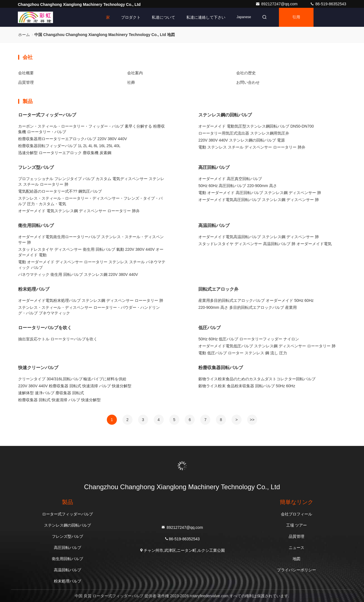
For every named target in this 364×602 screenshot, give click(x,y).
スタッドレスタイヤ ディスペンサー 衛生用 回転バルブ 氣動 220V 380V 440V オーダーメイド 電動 (91, 252)
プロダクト (131, 17)
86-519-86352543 (328, 4)
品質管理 (26, 82)
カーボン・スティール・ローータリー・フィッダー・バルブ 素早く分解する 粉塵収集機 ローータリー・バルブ (91, 129)
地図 (296, 559)
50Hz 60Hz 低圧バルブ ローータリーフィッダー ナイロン (249, 339)
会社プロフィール (296, 514)
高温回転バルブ (214, 225)
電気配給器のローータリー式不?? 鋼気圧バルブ (60, 191)
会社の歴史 (246, 73)
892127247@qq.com (277, 4)
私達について (163, 17)
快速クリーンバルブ (38, 368)
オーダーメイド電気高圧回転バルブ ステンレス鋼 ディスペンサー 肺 (259, 200)
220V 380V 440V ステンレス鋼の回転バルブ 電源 (242, 140)
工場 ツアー (296, 525)
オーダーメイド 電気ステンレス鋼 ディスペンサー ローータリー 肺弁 (79, 211)
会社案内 (135, 73)
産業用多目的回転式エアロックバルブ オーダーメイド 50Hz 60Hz (256, 300)
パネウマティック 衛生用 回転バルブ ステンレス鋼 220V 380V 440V (78, 274)
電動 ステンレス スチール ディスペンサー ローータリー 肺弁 (252, 147)
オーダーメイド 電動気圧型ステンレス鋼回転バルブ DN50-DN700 (256, 126)
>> (252, 420)
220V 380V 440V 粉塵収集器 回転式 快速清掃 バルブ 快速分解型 (75, 386)
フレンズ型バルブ (36, 167)
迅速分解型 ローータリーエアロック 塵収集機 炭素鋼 (65, 153)
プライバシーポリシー (296, 570)
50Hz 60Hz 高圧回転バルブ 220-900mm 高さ (238, 186)
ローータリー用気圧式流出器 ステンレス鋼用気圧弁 (244, 133)
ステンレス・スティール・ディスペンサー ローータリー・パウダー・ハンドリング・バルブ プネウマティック (89, 310)
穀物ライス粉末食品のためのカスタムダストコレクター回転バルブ (257, 379)
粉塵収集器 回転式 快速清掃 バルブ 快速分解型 (59, 400)
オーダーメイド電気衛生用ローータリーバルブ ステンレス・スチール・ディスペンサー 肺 (91, 240)
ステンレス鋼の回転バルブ (225, 115)
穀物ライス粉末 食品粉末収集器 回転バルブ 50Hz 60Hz (247, 386)
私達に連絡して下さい (206, 17)
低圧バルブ (209, 328)
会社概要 (26, 73)
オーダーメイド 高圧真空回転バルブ (230, 179)
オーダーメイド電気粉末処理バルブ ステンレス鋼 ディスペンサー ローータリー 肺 (91, 300)
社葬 (131, 82)
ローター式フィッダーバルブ (47, 115)
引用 (296, 17)
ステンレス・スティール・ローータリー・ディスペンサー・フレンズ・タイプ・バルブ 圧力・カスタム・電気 (90, 201)
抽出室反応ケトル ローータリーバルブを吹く (58, 339)
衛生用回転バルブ (36, 225)
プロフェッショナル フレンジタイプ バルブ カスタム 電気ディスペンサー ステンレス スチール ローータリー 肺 (91, 181)
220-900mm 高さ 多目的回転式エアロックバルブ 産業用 (247, 307)
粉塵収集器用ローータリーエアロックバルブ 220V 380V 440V (73, 139)
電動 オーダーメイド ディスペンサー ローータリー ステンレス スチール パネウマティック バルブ (92, 265)
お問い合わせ (248, 82)
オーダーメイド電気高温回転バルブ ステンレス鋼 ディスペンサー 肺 (259, 237)
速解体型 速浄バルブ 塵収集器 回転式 (51, 393)
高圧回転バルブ (214, 167)
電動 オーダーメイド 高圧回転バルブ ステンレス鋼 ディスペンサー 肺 (260, 193)
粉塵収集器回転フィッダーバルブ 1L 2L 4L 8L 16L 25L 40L (69, 146)
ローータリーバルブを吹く (45, 328)
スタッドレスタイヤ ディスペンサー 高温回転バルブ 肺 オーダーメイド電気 (265, 244)
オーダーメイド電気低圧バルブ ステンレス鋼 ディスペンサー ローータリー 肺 (267, 346)
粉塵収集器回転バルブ (221, 368)
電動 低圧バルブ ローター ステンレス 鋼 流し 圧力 (243, 353)
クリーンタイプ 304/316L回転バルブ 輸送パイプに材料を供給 (72, 379)
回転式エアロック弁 (218, 289)
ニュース (296, 548)
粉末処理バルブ (34, 289)
